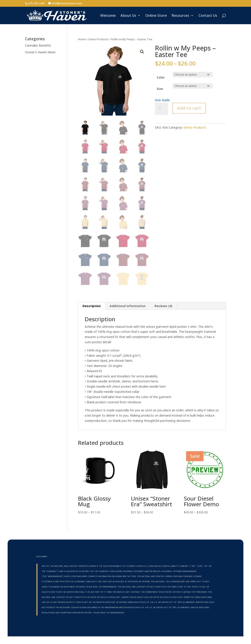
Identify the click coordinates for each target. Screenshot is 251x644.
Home (82, 39)
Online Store (156, 16)
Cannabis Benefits (38, 45)
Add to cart (189, 108)
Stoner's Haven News (40, 52)
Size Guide (162, 100)
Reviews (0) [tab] (163, 306)
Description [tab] (92, 306)
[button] (142, 52)
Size (160, 89)
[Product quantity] (161, 109)
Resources (181, 16)
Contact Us (208, 16)
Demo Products (98, 39)
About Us (128, 16)
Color (161, 77)
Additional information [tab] (128, 306)
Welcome (108, 16)
